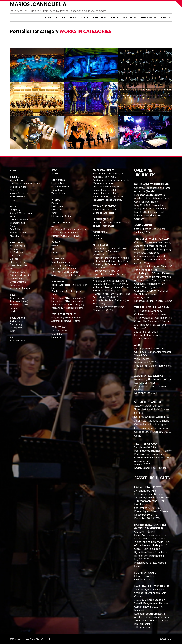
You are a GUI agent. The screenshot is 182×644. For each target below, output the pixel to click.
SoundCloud (58, 334)
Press (115, 17)
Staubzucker (16, 278)
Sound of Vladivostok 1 (104, 190)
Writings (14, 331)
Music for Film (17, 236)
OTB (54, 249)
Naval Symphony (18, 265)
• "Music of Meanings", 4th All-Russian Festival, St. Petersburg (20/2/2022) (111, 289)
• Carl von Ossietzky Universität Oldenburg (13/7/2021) (108, 308)
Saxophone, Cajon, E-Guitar (65, 272)
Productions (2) (59, 209)
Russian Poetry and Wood (64, 268)
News (73, 17)
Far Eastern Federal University (107, 200)
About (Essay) (17, 180)
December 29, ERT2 (146, 515)
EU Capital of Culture (62, 216)
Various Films (58, 193)
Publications (149, 17)
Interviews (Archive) (20, 305)
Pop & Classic (17, 229)
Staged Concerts (18, 233)
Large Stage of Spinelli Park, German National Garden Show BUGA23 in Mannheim (152, 605)
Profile (60, 17)
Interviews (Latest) (19, 301)
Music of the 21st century (105, 209)
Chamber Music (18, 223)
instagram (98, 238)
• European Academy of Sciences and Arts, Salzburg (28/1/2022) (111, 295)
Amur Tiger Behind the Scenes (66, 275)
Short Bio (15, 190)
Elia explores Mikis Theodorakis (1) (69, 298)
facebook (97, 235)
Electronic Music (18, 262)
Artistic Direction (18, 197)
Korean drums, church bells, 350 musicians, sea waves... (108, 175)
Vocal (13, 216)
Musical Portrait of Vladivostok (108, 196)
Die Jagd (14, 259)
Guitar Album (16, 321)
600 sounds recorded (103, 183)
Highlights (100, 17)
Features (14, 308)
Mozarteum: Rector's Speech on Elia (69, 229)
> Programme (142, 627)
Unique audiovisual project (106, 187)
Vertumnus (15, 285)
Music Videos (58, 183)
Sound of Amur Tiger (62, 262)
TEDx (13, 200)
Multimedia (129, 17)
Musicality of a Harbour (63, 265)
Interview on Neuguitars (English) (68, 304)
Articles (14, 311)
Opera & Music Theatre (22, 213)
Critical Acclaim (18, 298)
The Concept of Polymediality (25, 183)
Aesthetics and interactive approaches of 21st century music (111, 224)
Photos (165, 17)
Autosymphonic (18, 246)
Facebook (56, 337)
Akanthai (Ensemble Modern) (66, 321)
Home (48, 17)
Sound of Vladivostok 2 (104, 193)
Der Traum (15, 255)
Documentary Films (61, 187)
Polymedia (15, 210)
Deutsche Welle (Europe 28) (65, 236)
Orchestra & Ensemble (21, 219)
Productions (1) (59, 206)
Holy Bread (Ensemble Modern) (67, 318)
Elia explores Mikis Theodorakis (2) (69, 301)
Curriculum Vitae (18, 187)
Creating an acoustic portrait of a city (111, 180)
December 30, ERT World (149, 518)
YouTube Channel (60, 331)
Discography (16, 324)
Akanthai (14, 249)
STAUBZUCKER (17, 341)
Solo (12, 226)
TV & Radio (57, 190)
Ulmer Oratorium (18, 282)
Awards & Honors (19, 193)
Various (55, 213)
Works (84, 17)
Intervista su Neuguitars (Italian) (67, 308)
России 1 (56, 246)
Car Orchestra (17, 252)
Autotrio (55, 226)
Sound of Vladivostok (21, 275)
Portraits (55, 203)
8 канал (55, 252)
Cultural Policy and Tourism (65, 232)
